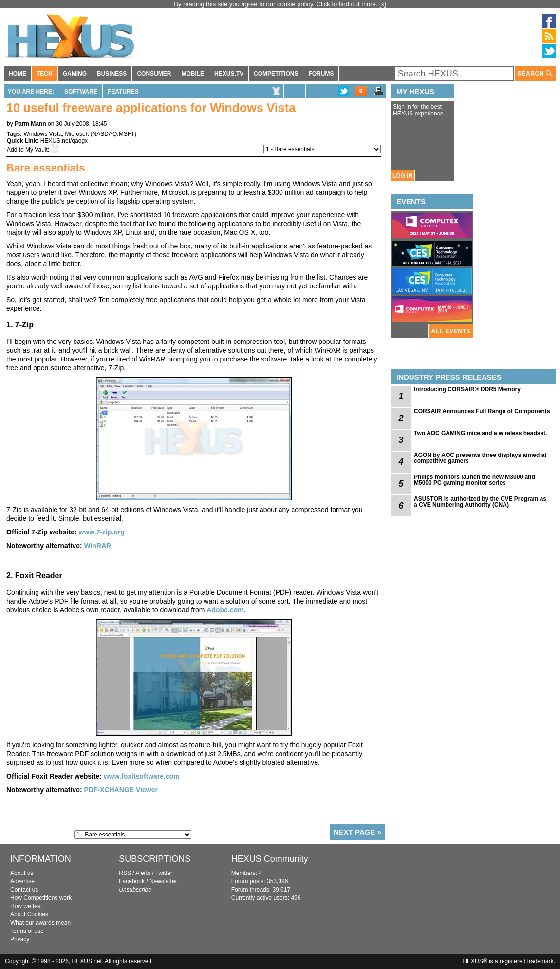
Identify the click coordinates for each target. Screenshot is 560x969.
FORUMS (321, 74)
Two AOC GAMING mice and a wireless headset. (480, 433)
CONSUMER (154, 74)
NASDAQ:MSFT (114, 134)
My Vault (37, 150)
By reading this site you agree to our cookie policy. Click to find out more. (277, 4)
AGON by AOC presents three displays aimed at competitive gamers (480, 458)
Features (123, 92)
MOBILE (193, 74)
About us (22, 873)
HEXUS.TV (229, 74)
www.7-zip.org (102, 532)
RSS (125, 873)
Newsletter (163, 881)
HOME (18, 74)
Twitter (164, 873)
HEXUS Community (270, 859)
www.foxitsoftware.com (142, 776)
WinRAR (97, 546)
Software (81, 92)
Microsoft (77, 134)
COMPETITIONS (276, 74)
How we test (26, 906)
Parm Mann (30, 124)
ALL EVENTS (451, 331)
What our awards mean (40, 923)
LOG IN (402, 176)
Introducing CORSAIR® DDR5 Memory (467, 389)
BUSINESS (112, 74)
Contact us (24, 890)
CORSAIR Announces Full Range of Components (482, 411)
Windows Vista (42, 134)
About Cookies (29, 914)
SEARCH (535, 74)
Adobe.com (225, 610)
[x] (383, 4)
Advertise (22, 881)
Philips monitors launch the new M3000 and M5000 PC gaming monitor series (475, 480)
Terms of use (27, 931)
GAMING (75, 74)
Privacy (20, 939)
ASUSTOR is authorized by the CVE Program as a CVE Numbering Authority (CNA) (480, 502)
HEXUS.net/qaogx (64, 141)
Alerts (143, 873)
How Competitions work (41, 898)
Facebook (132, 881)
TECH (45, 74)
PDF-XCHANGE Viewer (121, 790)
